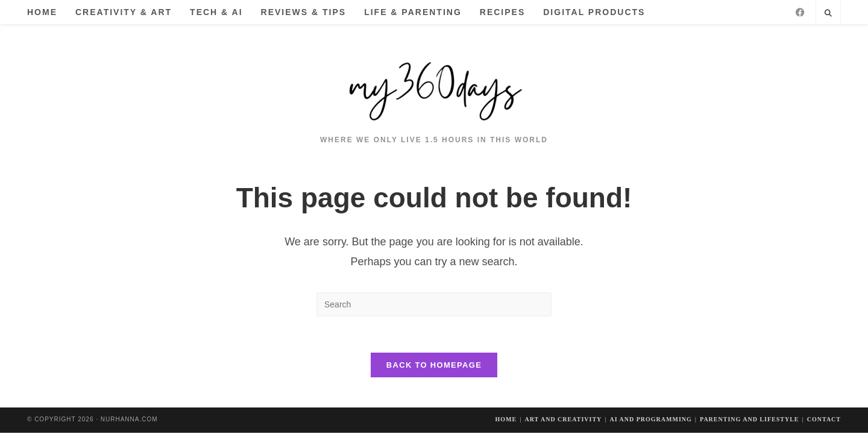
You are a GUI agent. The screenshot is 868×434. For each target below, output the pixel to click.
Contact (824, 419)
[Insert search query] (434, 304)
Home (506, 419)
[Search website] (828, 14)
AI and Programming (650, 419)
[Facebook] (800, 12)
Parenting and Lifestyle (750, 419)
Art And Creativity (563, 419)
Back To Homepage (434, 365)
